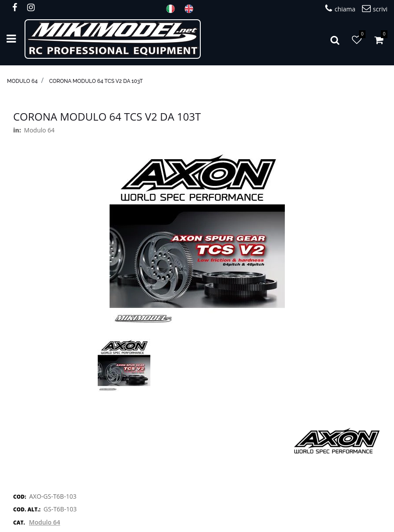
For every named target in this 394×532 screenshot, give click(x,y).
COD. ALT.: (27, 509)
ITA (173, 9)
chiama (340, 9)
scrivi (375, 9)
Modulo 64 (22, 81)
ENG (192, 9)
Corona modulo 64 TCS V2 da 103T (96, 81)
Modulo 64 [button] (44, 522)
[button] (335, 39)
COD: (20, 497)
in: (17, 130)
